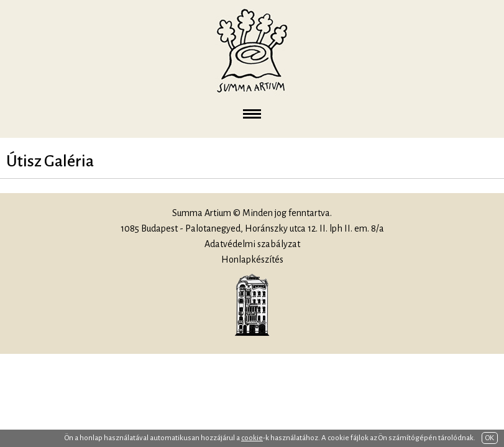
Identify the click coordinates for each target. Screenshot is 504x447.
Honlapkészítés (252, 260)
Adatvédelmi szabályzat (252, 244)
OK (490, 438)
